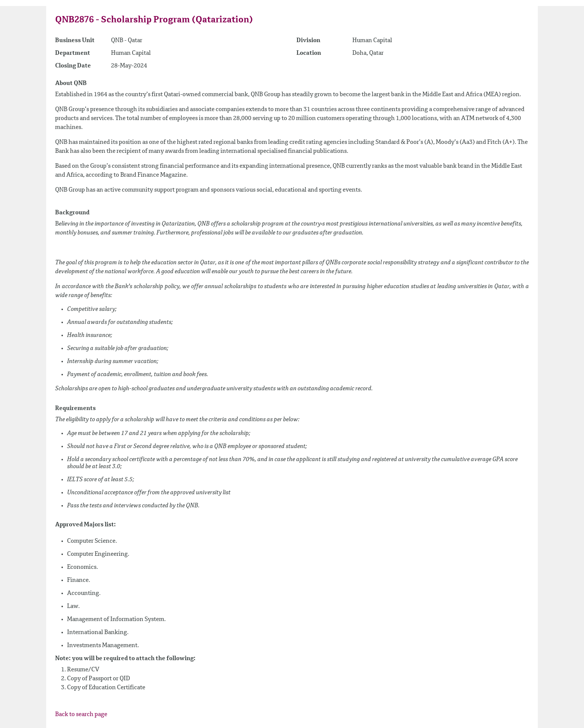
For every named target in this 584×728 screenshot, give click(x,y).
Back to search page (81, 715)
